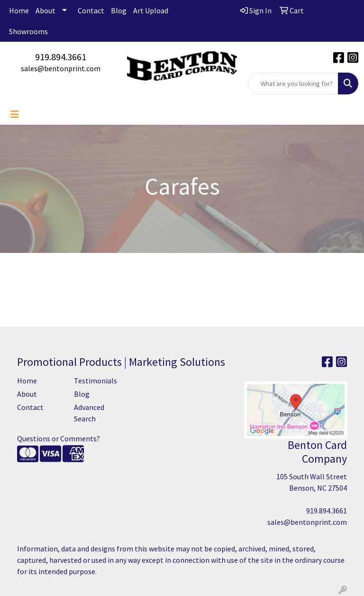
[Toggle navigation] (15, 114)
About (45, 10)
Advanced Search (89, 413)
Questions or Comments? (59, 438)
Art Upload (151, 10)
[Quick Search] (293, 84)
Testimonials (96, 381)
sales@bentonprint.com (61, 68)
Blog (119, 10)
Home (19, 10)
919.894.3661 (61, 57)
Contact (91, 10)
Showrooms (28, 31)
